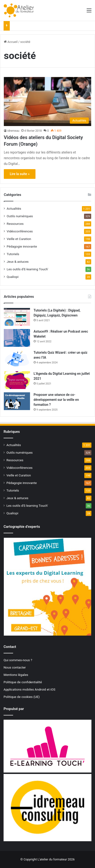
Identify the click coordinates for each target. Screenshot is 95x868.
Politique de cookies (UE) (22, 697)
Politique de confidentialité (23, 682)
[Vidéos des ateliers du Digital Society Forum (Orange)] (47, 102)
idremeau (13, 131)
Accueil (11, 42)
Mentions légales (16, 675)
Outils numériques (20, 216)
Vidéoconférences (20, 231)
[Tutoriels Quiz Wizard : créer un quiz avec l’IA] (17, 359)
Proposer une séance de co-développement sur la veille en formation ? (56, 400)
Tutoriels (13, 254)
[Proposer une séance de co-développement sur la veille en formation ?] (17, 401)
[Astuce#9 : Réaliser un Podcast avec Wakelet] (17, 338)
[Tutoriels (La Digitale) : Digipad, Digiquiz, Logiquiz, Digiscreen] (17, 317)
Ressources (15, 224)
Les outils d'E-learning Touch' (27, 269)
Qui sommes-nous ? (18, 660)
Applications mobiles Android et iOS (29, 689)
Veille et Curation (19, 239)
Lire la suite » (20, 174)
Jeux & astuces (18, 262)
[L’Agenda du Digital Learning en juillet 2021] (17, 380)
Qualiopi (13, 277)
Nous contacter (15, 667)
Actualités (14, 208)
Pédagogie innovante (22, 246)
